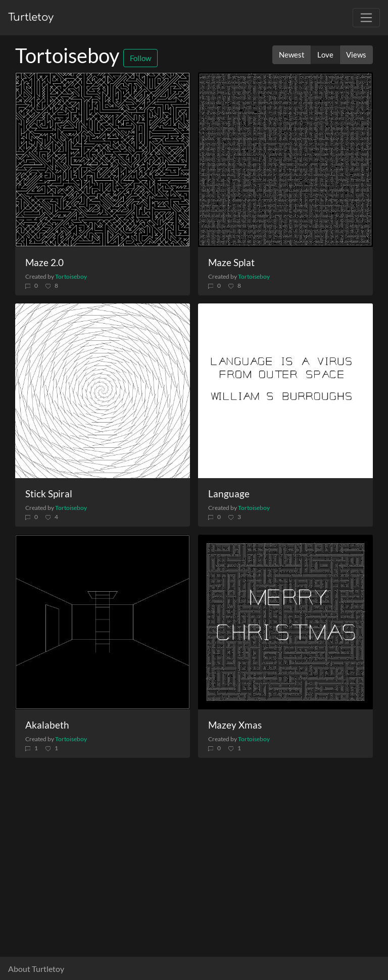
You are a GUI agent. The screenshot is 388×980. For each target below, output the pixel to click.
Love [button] (325, 55)
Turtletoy (31, 17)
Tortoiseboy (71, 276)
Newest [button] (292, 55)
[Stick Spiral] (103, 391)
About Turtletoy (36, 969)
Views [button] (356, 55)
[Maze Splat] (285, 160)
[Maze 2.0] (103, 160)
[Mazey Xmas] (285, 622)
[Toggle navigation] (366, 18)
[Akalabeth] (103, 622)
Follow (140, 58)
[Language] (285, 391)
